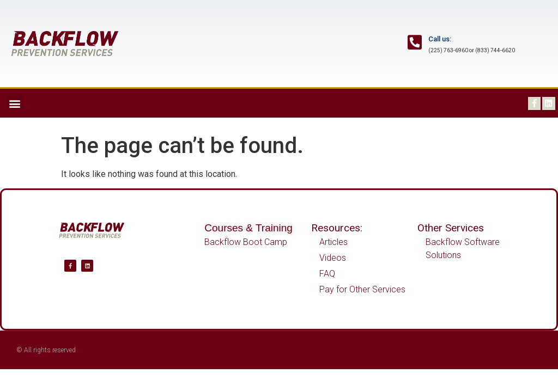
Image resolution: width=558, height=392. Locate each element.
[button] (14, 103)
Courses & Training (248, 228)
